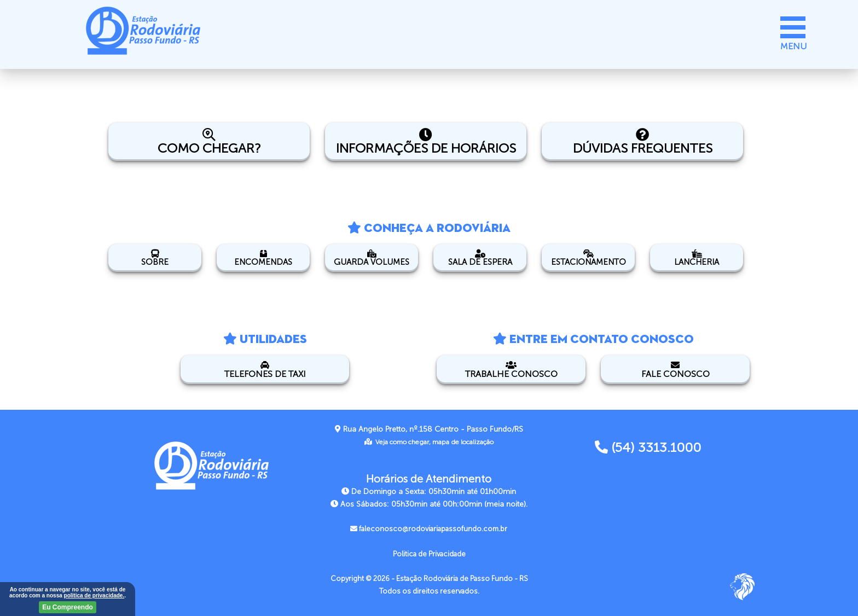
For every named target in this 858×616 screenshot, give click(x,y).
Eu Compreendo (68, 607)
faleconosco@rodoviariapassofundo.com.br (429, 529)
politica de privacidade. (94, 595)
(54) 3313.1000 (648, 448)
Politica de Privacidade (429, 554)
